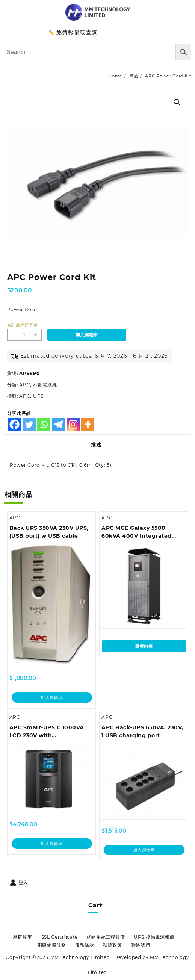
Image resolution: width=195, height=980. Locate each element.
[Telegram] (58, 424)
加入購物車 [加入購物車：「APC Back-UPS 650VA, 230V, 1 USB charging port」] (144, 850)
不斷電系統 (45, 385)
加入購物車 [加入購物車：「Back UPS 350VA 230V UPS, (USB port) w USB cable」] (52, 697)
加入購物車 (87, 335)
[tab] (97, 445)
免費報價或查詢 (77, 32)
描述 (96, 445)
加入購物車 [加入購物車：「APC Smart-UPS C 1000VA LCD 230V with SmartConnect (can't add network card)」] (52, 844)
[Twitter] (29, 424)
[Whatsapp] (44, 424)
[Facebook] (14, 424)
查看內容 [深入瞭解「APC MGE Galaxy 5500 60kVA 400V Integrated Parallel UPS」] (144, 646)
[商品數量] (24, 335)
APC (25, 385)
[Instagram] (73, 424)
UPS (38, 396)
